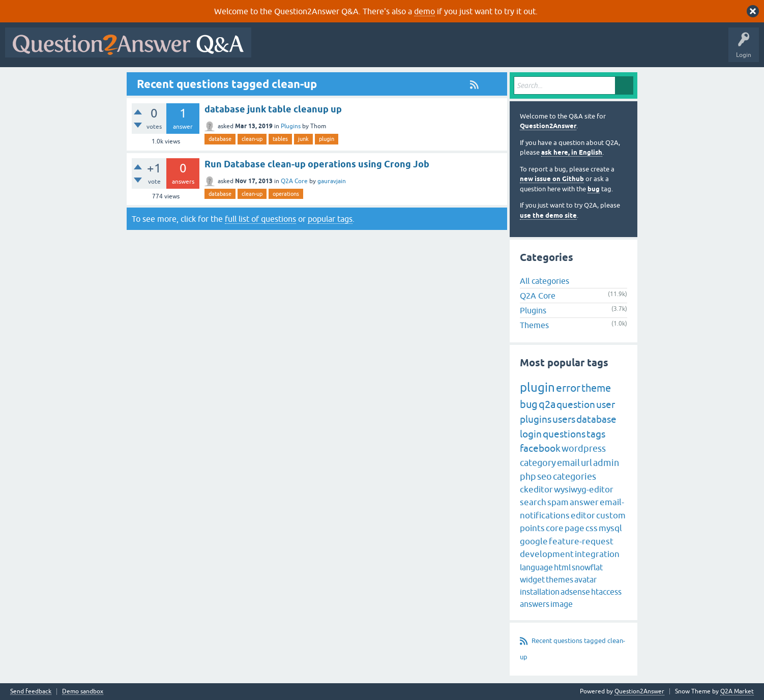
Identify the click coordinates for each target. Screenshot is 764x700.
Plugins (291, 126)
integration (597, 554)
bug (594, 189)
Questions (315, 50)
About (570, 50)
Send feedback (31, 692)
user (606, 404)
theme (596, 388)
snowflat (587, 567)
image (562, 604)
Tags (428, 50)
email (568, 463)
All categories (545, 281)
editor (583, 515)
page (575, 528)
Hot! (350, 50)
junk (303, 139)
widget (532, 579)
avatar (585, 579)
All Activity (274, 50)
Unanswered (389, 50)
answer (584, 502)
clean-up (252, 139)
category (538, 463)
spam (558, 502)
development (547, 554)
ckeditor (536, 489)
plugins (536, 419)
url (586, 463)
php (528, 476)
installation (540, 592)
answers (535, 604)
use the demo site (548, 215)
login (531, 434)
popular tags (330, 219)
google (534, 541)
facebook (540, 448)
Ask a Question (502, 50)
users (564, 419)
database (220, 139)
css (592, 528)
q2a (547, 404)
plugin (327, 139)
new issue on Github (552, 179)
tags (596, 434)
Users (460, 50)
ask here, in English (572, 152)
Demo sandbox (83, 692)
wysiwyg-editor (584, 489)
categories (575, 476)
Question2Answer (548, 126)
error (568, 388)
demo (424, 11)
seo (545, 476)
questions (564, 434)
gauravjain (332, 181)
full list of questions (260, 219)
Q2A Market (737, 691)
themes (560, 579)
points (532, 528)
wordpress (584, 448)
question (576, 404)
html (562, 567)
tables (280, 139)
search (533, 502)
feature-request (581, 541)
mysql (610, 528)
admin (606, 463)
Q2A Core (294, 181)
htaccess (606, 592)
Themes (534, 325)
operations (286, 194)
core (555, 528)
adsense (575, 592)
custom (611, 515)
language (536, 567)
